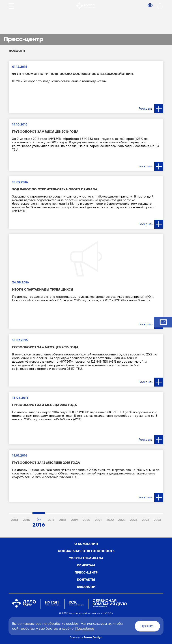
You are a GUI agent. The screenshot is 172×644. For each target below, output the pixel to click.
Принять (147, 626)
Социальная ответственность (86, 551)
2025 (146, 520)
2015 (26, 520)
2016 (39, 524)
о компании (86, 544)
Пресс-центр (86, 572)
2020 (86, 520)
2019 (74, 520)
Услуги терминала (86, 558)
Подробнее (85, 628)
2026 (157, 520)
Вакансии (86, 587)
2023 (122, 520)
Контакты (86, 580)
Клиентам (86, 565)
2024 (134, 520)
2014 (15, 520)
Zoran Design (93, 637)
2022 (110, 520)
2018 (63, 520)
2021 (98, 520)
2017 (51, 520)
